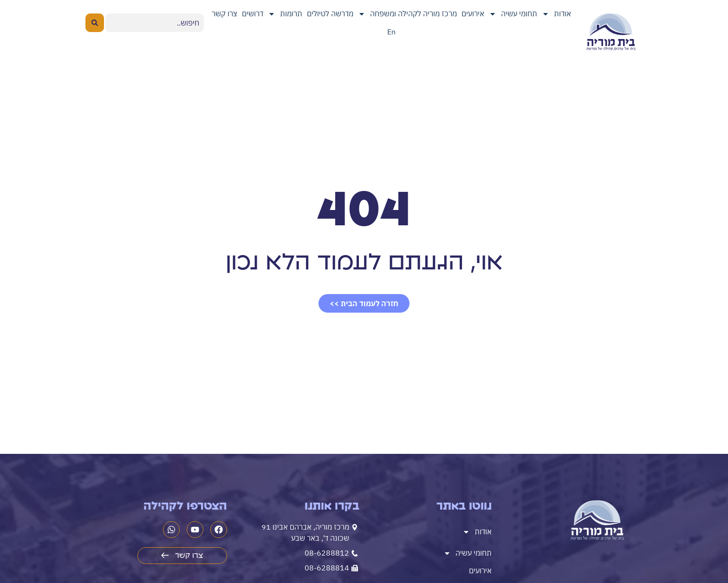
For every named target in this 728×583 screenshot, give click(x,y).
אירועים (473, 13)
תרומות (285, 14)
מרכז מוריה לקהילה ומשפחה (407, 14)
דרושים (253, 13)
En (391, 32)
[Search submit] (95, 23)
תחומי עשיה (513, 14)
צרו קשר (224, 13)
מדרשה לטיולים (330, 13)
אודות (556, 14)
